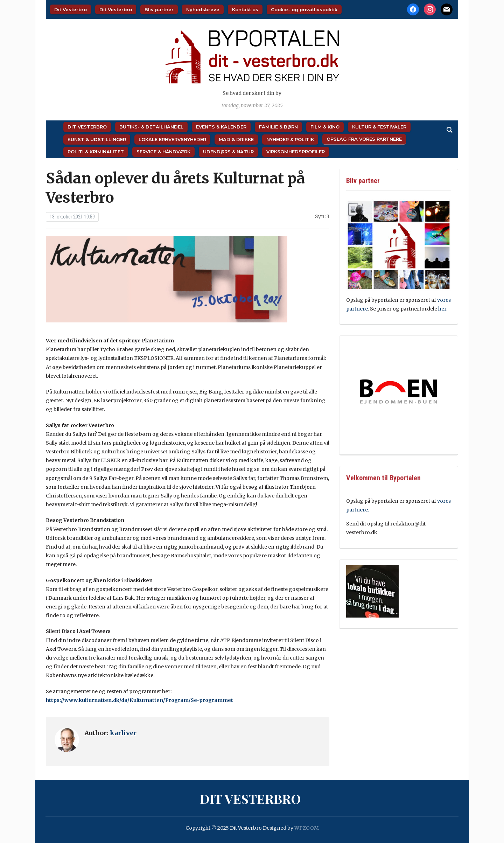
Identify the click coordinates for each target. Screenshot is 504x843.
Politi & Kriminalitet (96, 152)
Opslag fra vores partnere (364, 139)
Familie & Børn (278, 127)
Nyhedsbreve (203, 9)
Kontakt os (245, 9)
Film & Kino (325, 127)
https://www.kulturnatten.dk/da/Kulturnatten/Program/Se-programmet (139, 700)
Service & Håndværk (163, 152)
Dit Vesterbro (71, 9)
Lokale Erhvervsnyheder (172, 139)
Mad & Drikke (236, 139)
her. (443, 309)
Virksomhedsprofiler (296, 152)
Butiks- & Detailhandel (151, 127)
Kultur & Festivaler (379, 127)
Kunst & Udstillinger (97, 139)
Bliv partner (159, 9)
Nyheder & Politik (290, 139)
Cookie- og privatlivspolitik (304, 9)
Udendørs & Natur (228, 152)
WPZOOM (307, 828)
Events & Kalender (221, 127)
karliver (123, 733)
